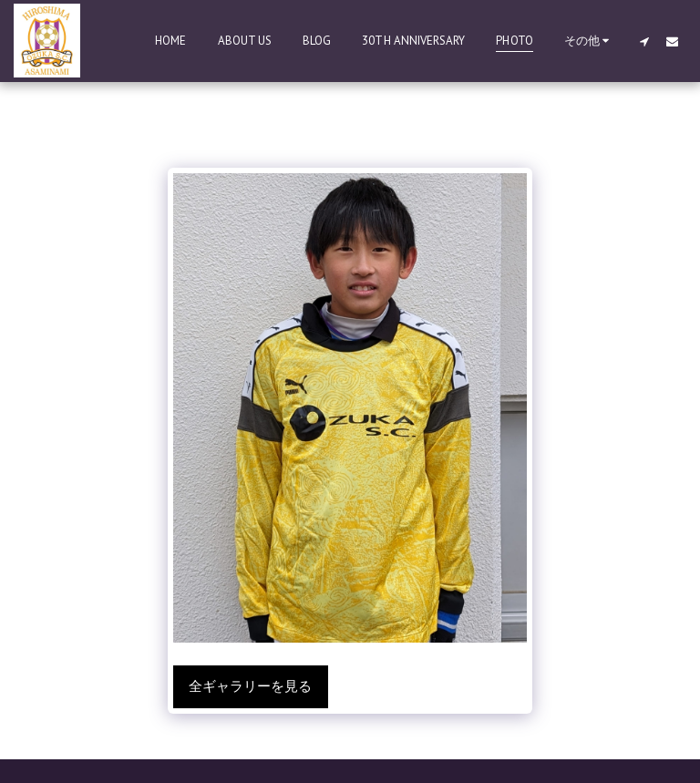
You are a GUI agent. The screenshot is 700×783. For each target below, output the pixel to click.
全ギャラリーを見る (250, 686)
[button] (644, 41)
